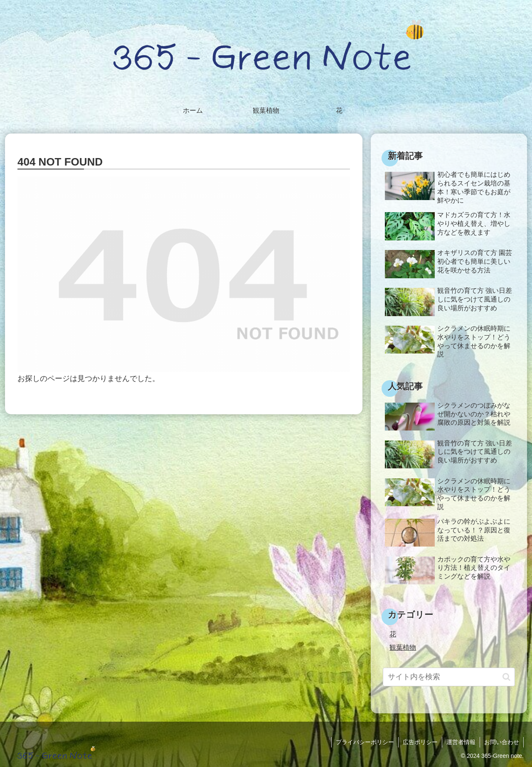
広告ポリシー (420, 742)
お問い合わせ (502, 742)
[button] (506, 677)
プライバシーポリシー (365, 742)
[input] (449, 677)
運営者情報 (461, 742)
